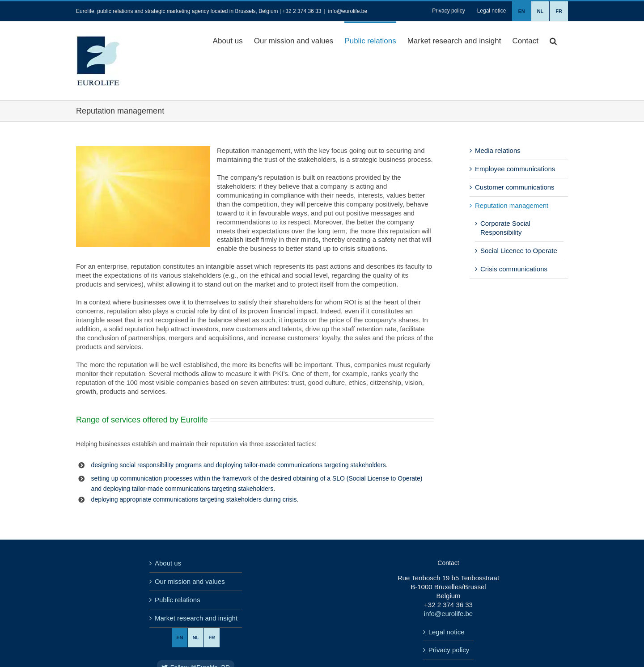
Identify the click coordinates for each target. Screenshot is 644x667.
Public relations (178, 600)
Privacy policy (449, 650)
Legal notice (447, 632)
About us (168, 563)
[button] (553, 40)
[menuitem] (521, 11)
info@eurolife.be (348, 11)
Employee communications (515, 169)
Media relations (498, 150)
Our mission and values (190, 581)
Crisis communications (514, 269)
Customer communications (515, 187)
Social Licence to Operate (519, 251)
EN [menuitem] (180, 637)
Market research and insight (196, 618)
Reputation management (512, 205)
